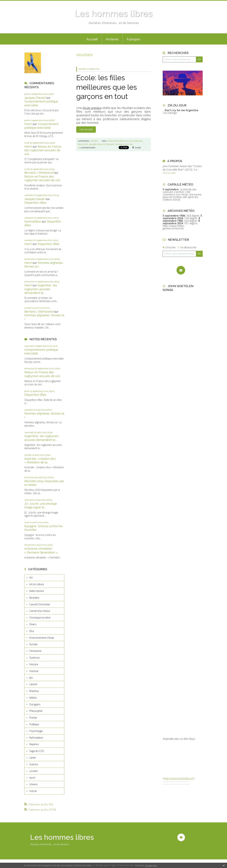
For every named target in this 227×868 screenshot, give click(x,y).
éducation (113, 141)
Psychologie (36, 731)
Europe (33, 644)
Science (34, 764)
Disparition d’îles (35, 203)
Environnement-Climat (42, 638)
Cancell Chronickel (40, 604)
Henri (28, 124)
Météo (33, 698)
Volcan (33, 791)
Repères (34, 744)
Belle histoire (37, 591)
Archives (112, 39)
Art (31, 578)
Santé (33, 758)
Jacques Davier (35, 199)
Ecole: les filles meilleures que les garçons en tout (107, 87)
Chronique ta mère (40, 618)
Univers (34, 784)
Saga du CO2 (37, 751)
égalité (101, 144)
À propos (133, 39)
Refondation (36, 738)
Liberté (33, 684)
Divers (33, 624)
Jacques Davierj (35, 98)
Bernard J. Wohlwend (39, 173)
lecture (129, 144)
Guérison (35, 658)
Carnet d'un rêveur (40, 611)
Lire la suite (86, 129)
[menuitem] (92, 39)
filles (129, 141)
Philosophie (36, 711)
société (33, 771)
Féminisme (35, 651)
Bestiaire (34, 598)
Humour (34, 671)
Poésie (33, 718)
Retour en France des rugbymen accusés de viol (43, 150)
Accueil (92, 39)
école (122, 141)
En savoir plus (151, 865)
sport (32, 778)
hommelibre (33, 221)
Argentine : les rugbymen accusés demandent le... (41, 289)
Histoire (34, 664)
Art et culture (37, 584)
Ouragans (35, 704)
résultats (83, 144)
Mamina (34, 691)
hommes (119, 144)
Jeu (31, 678)
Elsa (32, 631)
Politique (34, 724)
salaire (93, 144)
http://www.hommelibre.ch (179, 778)
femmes (110, 144)
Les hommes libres (113, 13)
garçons (138, 141)
